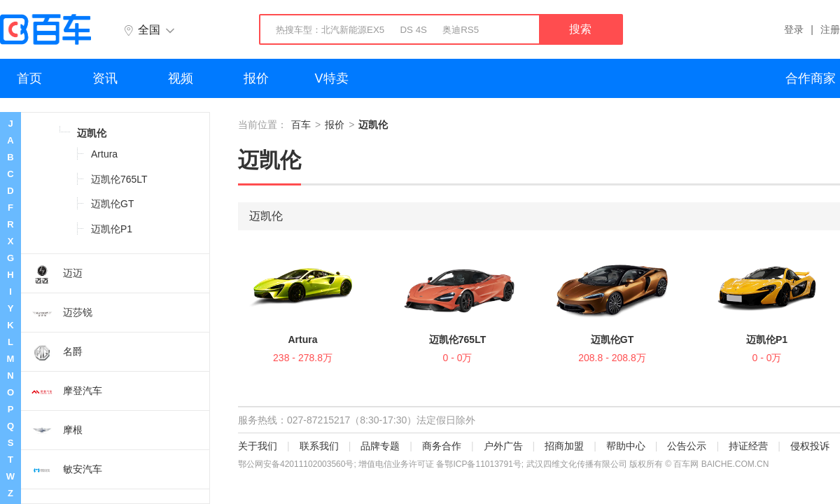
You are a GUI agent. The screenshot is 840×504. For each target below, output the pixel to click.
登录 (794, 29)
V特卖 (332, 78)
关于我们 (258, 446)
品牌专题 (380, 446)
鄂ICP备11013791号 (483, 464)
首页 (29, 78)
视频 (181, 78)
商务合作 (442, 446)
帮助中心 (626, 446)
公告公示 (687, 446)
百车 (301, 125)
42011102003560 (313, 464)
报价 (256, 78)
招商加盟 (564, 446)
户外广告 (503, 446)
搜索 (580, 29)
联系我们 (319, 446)
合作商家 (811, 78)
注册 (830, 29)
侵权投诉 (810, 446)
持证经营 (748, 446)
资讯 (105, 78)
